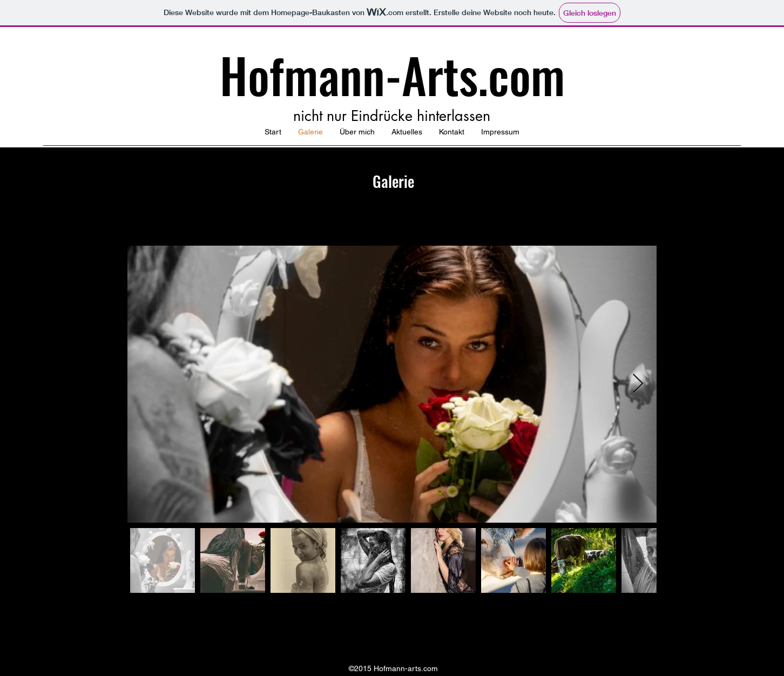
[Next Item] (638, 384)
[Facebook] (392, 633)
